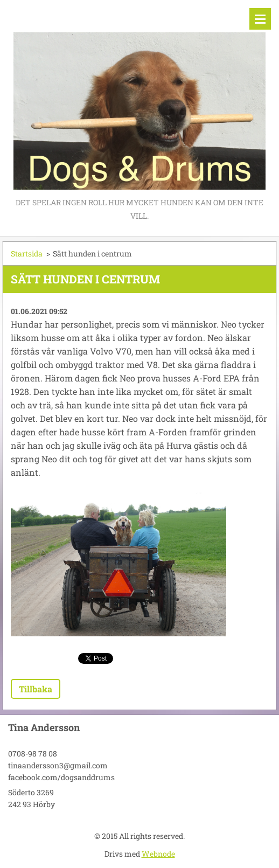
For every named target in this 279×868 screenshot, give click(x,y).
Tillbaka (36, 689)
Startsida (27, 254)
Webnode (158, 854)
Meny (260, 19)
